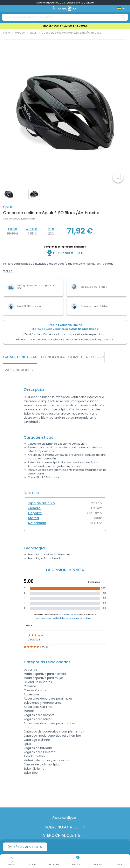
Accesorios (32, 694)
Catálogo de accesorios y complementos (54, 731)
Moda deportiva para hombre (45, 674)
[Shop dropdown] (121, 9)
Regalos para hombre (39, 715)
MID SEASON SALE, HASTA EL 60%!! (65, 26)
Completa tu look (87, 357)
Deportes (30, 670)
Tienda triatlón (34, 756)
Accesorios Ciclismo (38, 707)
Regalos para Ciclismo (40, 752)
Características (20, 357)
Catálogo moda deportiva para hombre (52, 736)
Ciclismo (30, 686)
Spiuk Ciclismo (34, 769)
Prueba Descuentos (38, 682)
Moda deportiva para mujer (43, 678)
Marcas (29, 711)
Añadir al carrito (25, 847)
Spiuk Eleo (31, 773)
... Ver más (107, 264)
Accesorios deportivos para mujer (48, 699)
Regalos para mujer (38, 719)
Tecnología (53, 357)
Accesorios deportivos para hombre (49, 723)
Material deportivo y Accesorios (46, 760)
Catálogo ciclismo (37, 740)
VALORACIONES (19, 370)
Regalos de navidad (38, 748)
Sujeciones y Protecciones (43, 703)
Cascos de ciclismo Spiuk (42, 764)
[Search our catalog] (123, 17)
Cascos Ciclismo (36, 690)
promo (29, 727)
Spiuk (8, 207)
